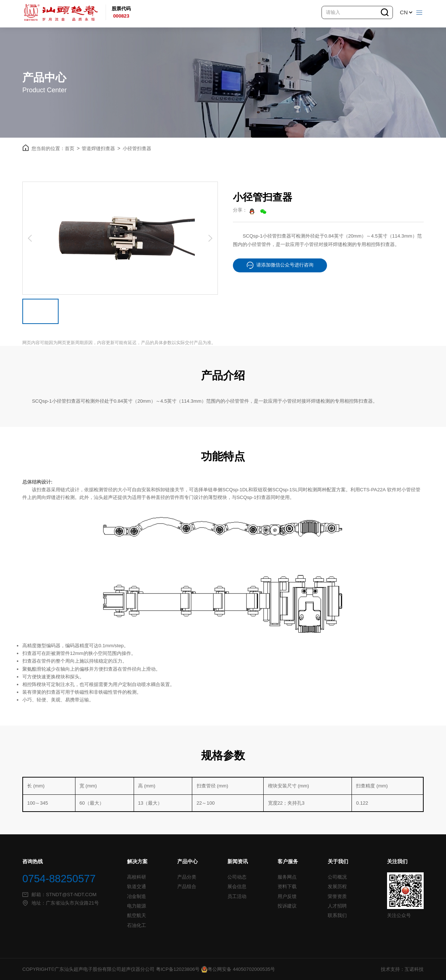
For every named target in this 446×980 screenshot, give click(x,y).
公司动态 (237, 877)
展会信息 (237, 887)
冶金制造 (137, 897)
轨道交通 (137, 887)
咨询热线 (33, 862)
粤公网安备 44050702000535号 (238, 969)
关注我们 (397, 862)
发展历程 (337, 887)
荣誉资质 (337, 897)
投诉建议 (287, 906)
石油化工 (137, 925)
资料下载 (287, 887)
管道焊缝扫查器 (101, 149)
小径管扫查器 (137, 148)
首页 (72, 149)
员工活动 (237, 897)
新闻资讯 (238, 862)
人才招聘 (337, 906)
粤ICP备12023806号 (178, 969)
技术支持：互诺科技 (402, 969)
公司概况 (337, 877)
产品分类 (187, 877)
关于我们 (338, 862)
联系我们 (337, 916)
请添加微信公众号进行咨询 (280, 265)
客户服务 (288, 862)
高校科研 (137, 877)
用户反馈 (287, 897)
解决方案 (137, 862)
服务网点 (287, 877)
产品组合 (187, 887)
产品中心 (187, 862)
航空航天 (137, 916)
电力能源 (137, 906)
